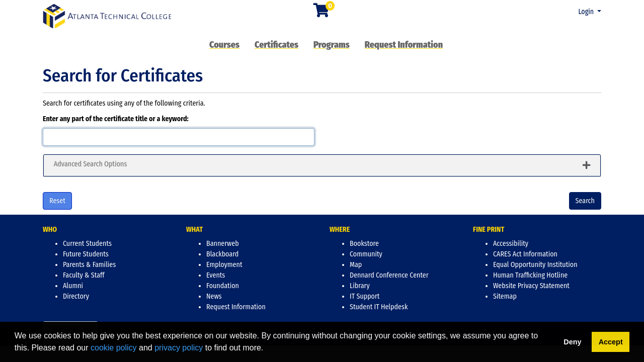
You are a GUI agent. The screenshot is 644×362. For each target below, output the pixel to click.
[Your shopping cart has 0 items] (322, 13)
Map (356, 265)
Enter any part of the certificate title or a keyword (115, 119)
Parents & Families (89, 265)
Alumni (73, 286)
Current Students (87, 244)
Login (587, 12)
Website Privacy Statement (531, 286)
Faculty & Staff (84, 275)
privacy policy (179, 348)
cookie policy (114, 348)
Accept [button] (611, 342)
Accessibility (511, 244)
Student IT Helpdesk (379, 307)
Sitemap (505, 296)
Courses (224, 45)
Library (360, 286)
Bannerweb (223, 244)
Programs (332, 45)
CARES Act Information (525, 254)
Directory (76, 296)
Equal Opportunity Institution (535, 265)
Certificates (276, 45)
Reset (57, 201)
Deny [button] (572, 342)
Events (216, 275)
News (214, 296)
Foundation (223, 286)
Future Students (86, 254)
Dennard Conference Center (389, 275)
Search (585, 201)
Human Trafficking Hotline (530, 275)
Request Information (404, 45)
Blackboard (222, 254)
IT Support (365, 296)
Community (366, 254)
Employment (224, 265)
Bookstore (364, 244)
